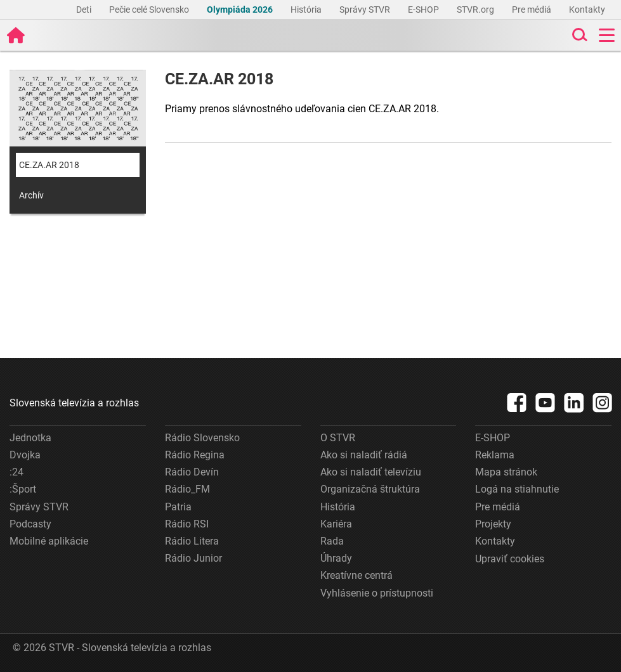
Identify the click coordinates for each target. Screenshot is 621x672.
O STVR (338, 438)
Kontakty (587, 10)
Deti (85, 10)
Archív (31, 195)
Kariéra (336, 524)
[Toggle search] (579, 35)
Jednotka (30, 438)
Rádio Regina (195, 455)
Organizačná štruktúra (370, 489)
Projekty (493, 524)
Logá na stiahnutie (517, 489)
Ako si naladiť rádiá (364, 455)
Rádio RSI (187, 524)
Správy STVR (366, 10)
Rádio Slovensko (202, 438)
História (307, 10)
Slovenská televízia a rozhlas (74, 403)
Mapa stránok (506, 472)
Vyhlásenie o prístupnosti (377, 593)
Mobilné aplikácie (49, 541)
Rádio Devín (192, 472)
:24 (16, 472)
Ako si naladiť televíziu (371, 472)
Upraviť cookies (510, 559)
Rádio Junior (193, 558)
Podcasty (30, 524)
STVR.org (476, 10)
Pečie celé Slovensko (150, 10)
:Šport (23, 489)
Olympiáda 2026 (241, 10)
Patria (178, 507)
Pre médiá (533, 10)
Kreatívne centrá (356, 575)
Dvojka (25, 455)
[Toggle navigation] (607, 35)
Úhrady (336, 558)
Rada (332, 541)
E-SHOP (424, 10)
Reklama (495, 455)
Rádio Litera (192, 541)
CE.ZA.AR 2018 (49, 165)
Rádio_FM (187, 489)
